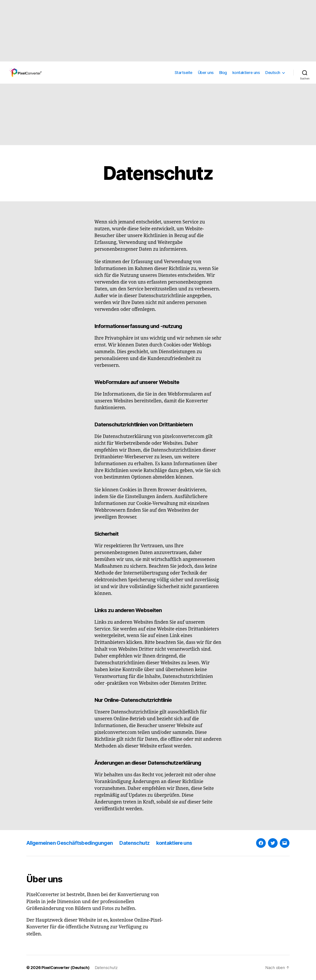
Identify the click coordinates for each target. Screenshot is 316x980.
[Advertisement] (132, 31)
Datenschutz (138, 843)
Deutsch (273, 73)
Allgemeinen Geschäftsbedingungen (71, 843)
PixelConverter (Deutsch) (66, 968)
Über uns (206, 73)
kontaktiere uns (246, 73)
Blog (223, 73)
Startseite (184, 73)
